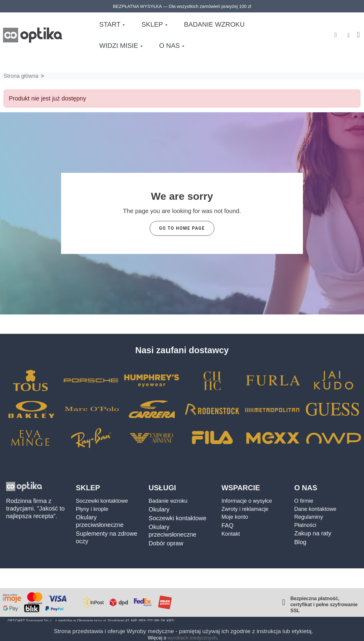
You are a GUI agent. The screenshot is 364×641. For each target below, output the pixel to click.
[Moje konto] (348, 32)
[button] (335, 32)
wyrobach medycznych (192, 638)
